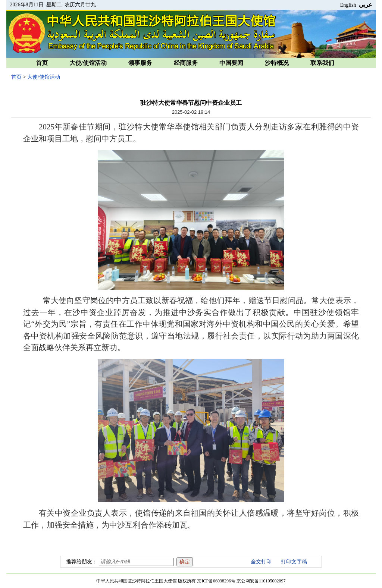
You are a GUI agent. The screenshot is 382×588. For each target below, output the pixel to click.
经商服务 (186, 63)
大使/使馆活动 (88, 63)
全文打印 (261, 562)
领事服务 (140, 63)
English (348, 5)
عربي (366, 5)
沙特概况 (277, 63)
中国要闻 (231, 63)
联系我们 (322, 63)
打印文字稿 (294, 562)
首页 (42, 63)
